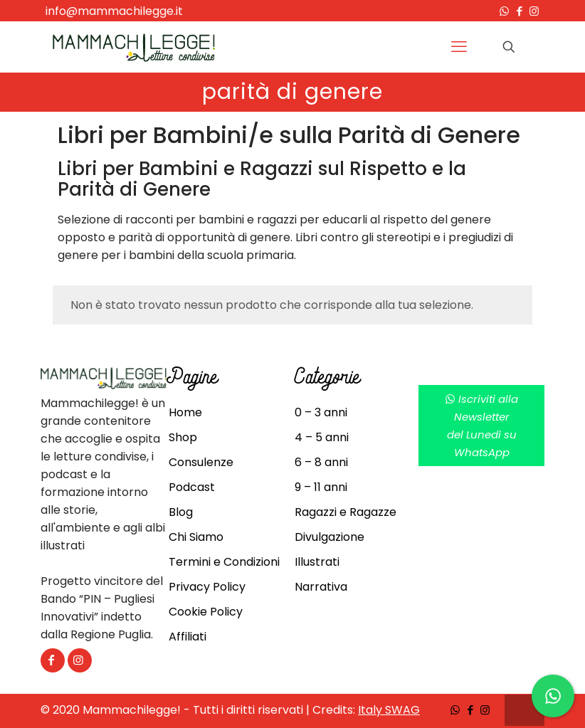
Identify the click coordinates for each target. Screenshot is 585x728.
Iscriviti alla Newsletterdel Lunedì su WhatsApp (481, 426)
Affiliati (188, 637)
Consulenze (201, 462)
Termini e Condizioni (224, 562)
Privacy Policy (207, 587)
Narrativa (321, 587)
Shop (183, 437)
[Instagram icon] (534, 11)
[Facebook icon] (519, 11)
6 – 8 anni (321, 462)
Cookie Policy (206, 612)
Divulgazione (330, 537)
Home (185, 412)
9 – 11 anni (321, 487)
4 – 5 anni (322, 437)
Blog (181, 512)
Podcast (192, 487)
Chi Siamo (196, 537)
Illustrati (317, 562)
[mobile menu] (459, 47)
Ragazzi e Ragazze (346, 512)
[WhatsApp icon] (504, 11)
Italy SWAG (389, 710)
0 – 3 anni (321, 412)
